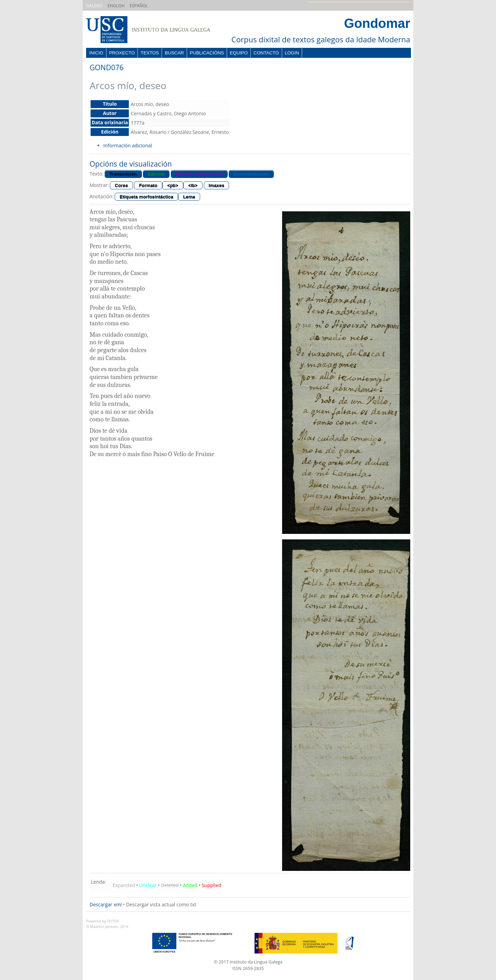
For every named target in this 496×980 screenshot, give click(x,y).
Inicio (96, 53)
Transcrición (123, 174)
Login (292, 53)
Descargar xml (106, 904)
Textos (150, 53)
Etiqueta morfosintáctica (147, 197)
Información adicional (128, 145)
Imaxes (216, 185)
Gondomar (377, 23)
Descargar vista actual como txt (161, 904)
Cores (122, 185)
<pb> (173, 185)
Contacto (266, 53)
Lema (189, 197)
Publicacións (207, 53)
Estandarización (251, 174)
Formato (148, 185)
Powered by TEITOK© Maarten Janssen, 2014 (107, 924)
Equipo (239, 53)
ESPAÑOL (139, 6)
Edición (156, 174)
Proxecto (122, 53)
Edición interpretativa (199, 174)
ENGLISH (116, 6)
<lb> (193, 185)
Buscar (174, 53)
